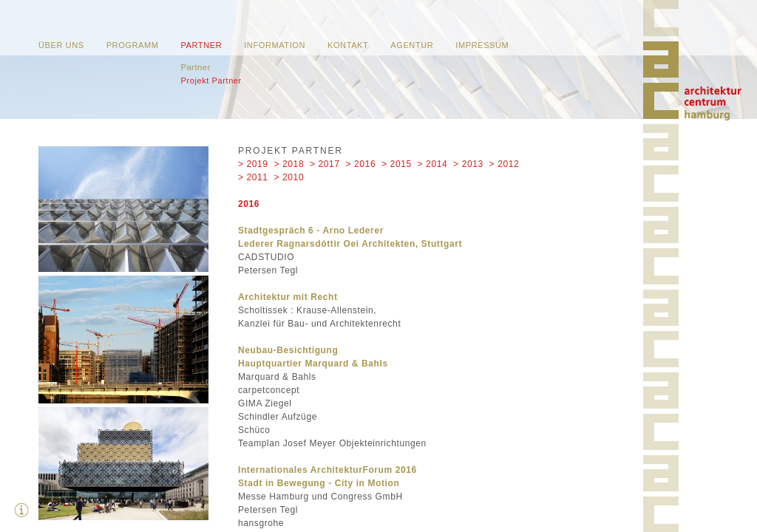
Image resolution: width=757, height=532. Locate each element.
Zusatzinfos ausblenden (22, 510)
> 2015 (397, 164)
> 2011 (253, 177)
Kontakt (348, 45)
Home (713, 103)
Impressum (482, 45)
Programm (133, 45)
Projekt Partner (211, 81)
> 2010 (289, 177)
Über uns (61, 45)
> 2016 (361, 164)
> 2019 (253, 164)
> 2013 (468, 164)
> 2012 (505, 164)
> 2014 (433, 164)
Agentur (412, 45)
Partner (201, 45)
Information (275, 45)
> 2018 (289, 164)
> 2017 (325, 164)
